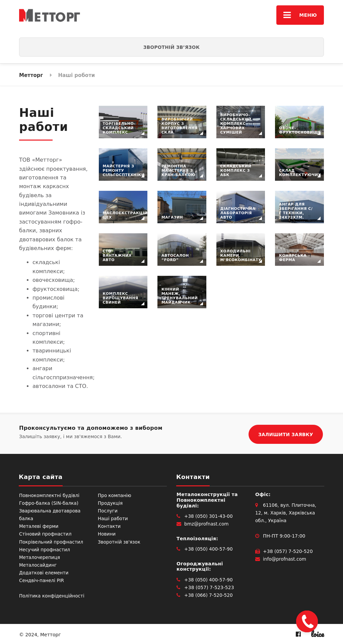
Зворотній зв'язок (120, 541)
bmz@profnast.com (207, 523)
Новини (107, 533)
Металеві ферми (39, 525)
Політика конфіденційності (53, 595)
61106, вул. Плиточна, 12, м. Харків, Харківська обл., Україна (287, 512)
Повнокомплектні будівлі (50, 494)
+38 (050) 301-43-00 (209, 515)
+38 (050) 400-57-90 (209, 548)
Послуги (108, 510)
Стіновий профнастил (46, 533)
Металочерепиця (40, 556)
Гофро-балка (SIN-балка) (50, 502)
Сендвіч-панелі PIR (42, 579)
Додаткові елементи (44, 572)
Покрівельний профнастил (52, 541)
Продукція (111, 502)
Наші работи (113, 517)
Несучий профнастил (45, 549)
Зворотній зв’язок (172, 47)
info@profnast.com (285, 558)
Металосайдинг (39, 564)
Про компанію (115, 494)
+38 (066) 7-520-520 (209, 594)
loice (317, 633)
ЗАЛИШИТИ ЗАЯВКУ (286, 433)
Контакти (110, 525)
